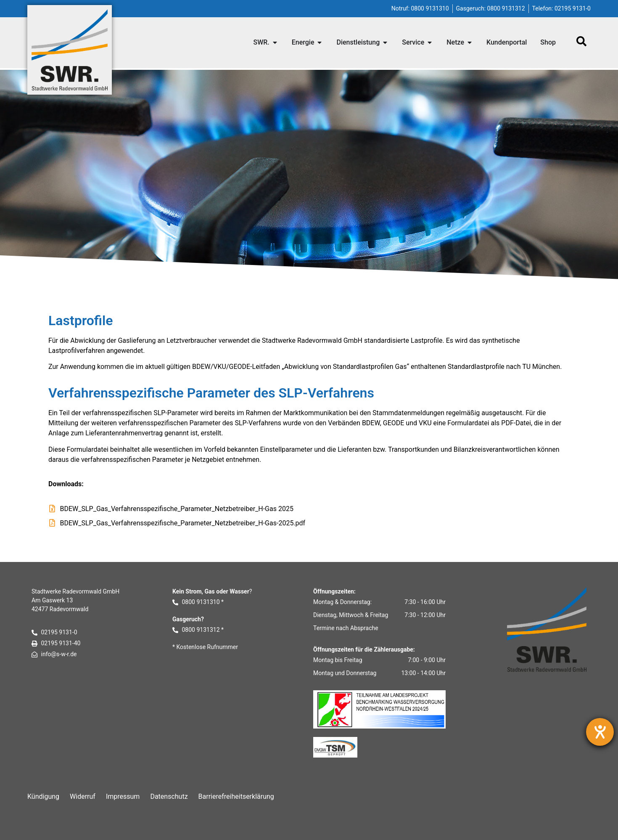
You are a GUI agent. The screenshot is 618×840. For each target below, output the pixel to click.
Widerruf (83, 796)
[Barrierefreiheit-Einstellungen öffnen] (600, 732)
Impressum (123, 796)
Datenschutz (169, 796)
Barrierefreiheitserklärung (236, 796)
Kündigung (43, 796)
